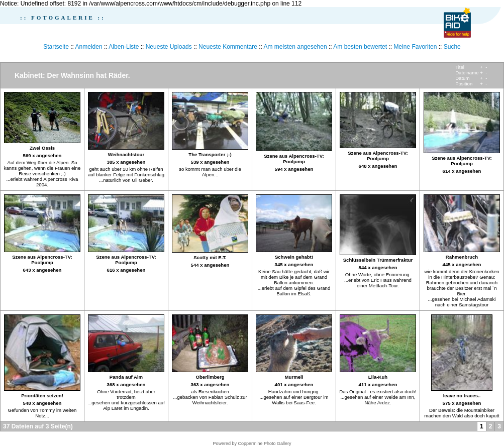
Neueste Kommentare (228, 47)
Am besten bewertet (360, 47)
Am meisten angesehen (295, 47)
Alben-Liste (124, 47)
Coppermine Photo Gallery (264, 443)
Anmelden (89, 47)
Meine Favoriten (415, 47)
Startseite (56, 47)
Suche (452, 47)
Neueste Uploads (169, 47)
